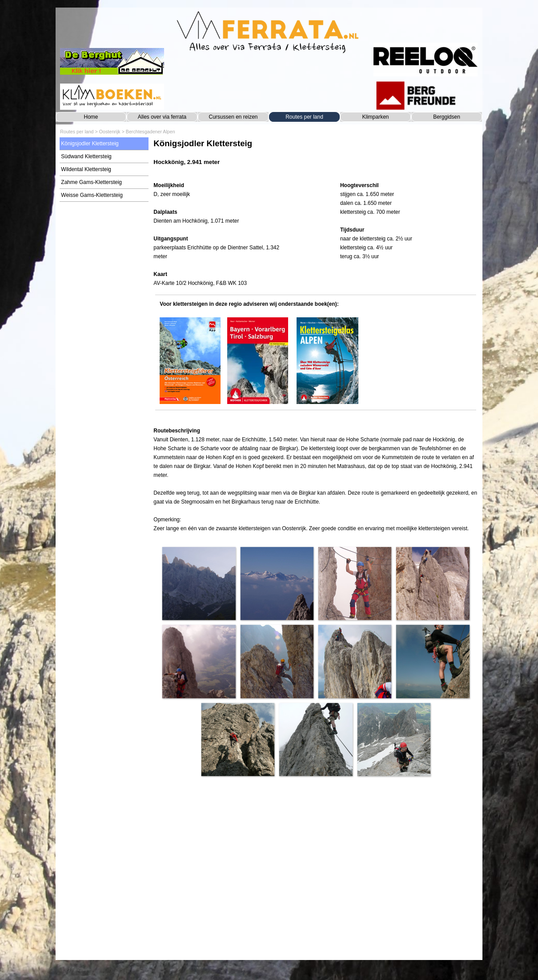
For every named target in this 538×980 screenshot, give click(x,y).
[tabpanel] (315, 157)
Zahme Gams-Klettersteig (91, 182)
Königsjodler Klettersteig (90, 144)
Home (91, 117)
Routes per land (304, 117)
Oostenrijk (110, 132)
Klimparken (375, 117)
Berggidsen (447, 117)
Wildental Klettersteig (86, 169)
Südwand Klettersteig (86, 156)
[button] (199, 583)
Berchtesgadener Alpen (151, 132)
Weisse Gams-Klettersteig (92, 195)
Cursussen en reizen (233, 117)
